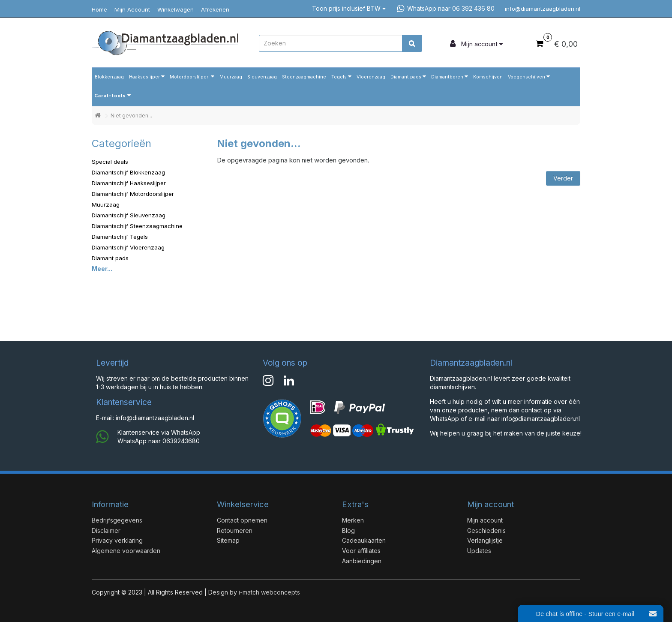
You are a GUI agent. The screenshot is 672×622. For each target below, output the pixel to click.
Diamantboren (447, 77)
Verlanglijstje (485, 540)
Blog (348, 530)
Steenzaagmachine (304, 77)
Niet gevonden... (131, 116)
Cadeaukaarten (364, 540)
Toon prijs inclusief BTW (349, 8)
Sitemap (228, 540)
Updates (479, 551)
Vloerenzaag (371, 77)
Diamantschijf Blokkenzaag (128, 172)
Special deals (110, 162)
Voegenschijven (526, 77)
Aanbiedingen (362, 561)
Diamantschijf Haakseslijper (129, 183)
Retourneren (235, 530)
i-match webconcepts (269, 592)
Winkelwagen (175, 9)
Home (99, 9)
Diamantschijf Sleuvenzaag (129, 215)
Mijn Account (132, 9)
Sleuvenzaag (262, 77)
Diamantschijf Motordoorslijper (133, 194)
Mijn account (485, 520)
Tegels (339, 77)
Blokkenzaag (109, 77)
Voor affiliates (361, 551)
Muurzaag (231, 77)
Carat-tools (110, 96)
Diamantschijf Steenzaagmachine (137, 226)
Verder (563, 178)
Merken (353, 520)
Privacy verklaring (117, 540)
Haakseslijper (144, 77)
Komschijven (488, 77)
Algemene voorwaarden (126, 551)
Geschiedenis (486, 530)
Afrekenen (215, 9)
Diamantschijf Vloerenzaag (128, 247)
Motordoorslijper (190, 77)
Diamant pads (406, 77)
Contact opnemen (242, 520)
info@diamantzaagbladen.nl (540, 9)
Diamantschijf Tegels (120, 237)
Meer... (102, 269)
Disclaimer (106, 530)
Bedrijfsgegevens (117, 520)
